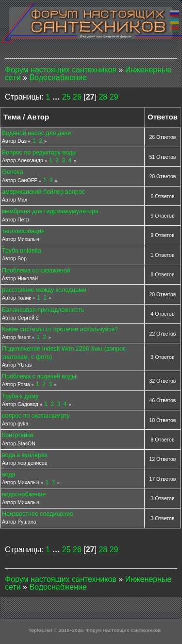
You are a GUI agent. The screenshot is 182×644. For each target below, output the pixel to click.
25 (66, 97)
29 (114, 97)
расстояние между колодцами (44, 290)
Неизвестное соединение (38, 514)
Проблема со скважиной (36, 271)
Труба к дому (20, 396)
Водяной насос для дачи (36, 133)
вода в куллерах (25, 455)
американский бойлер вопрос (43, 192)
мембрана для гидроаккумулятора (50, 211)
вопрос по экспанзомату (36, 416)
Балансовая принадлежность (43, 310)
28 (103, 97)
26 (77, 97)
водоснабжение (24, 494)
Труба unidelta (22, 251)
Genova (13, 172)
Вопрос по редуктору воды (39, 153)
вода (8, 475)
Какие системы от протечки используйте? (60, 329)
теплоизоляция (23, 231)
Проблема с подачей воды (39, 376)
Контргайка (18, 435)
